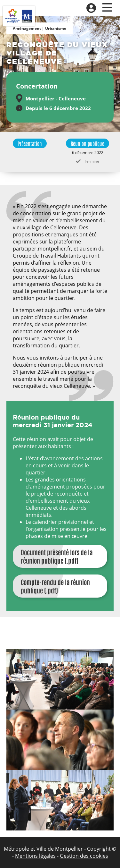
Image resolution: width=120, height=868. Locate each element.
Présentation (30, 143)
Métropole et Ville (25, 849)
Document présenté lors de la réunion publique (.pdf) (57, 556)
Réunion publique (88, 143)
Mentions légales (35, 856)
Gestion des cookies (84, 856)
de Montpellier (65, 849)
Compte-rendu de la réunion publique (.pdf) (55, 586)
